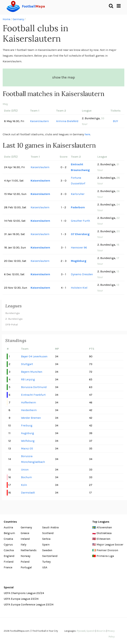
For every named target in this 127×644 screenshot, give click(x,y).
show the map (64, 77)
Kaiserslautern (39, 121)
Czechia (9, 550)
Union (25, 470)
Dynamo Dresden (82, 274)
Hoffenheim (28, 402)
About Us (101, 631)
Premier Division (107, 550)
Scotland (48, 533)
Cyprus (8, 544)
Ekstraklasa (104, 533)
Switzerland (50, 556)
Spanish (91, 631)
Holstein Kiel (79, 288)
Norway (25, 556)
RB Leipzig (28, 379)
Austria (8, 527)
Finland (9, 562)
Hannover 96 (79, 247)
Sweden (47, 550)
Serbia (46, 539)
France (8, 567)
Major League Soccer (110, 544)
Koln (24, 485)
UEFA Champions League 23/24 (24, 593)
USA (45, 567)
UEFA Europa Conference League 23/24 (29, 604)
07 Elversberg (80, 234)
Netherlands (29, 550)
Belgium (9, 533)
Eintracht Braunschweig (80, 167)
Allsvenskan (104, 527)
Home (7, 19)
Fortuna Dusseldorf (78, 181)
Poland (25, 562)
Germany (18, 19)
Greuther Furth (80, 221)
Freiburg (27, 425)
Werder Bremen (31, 418)
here (87, 134)
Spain (46, 544)
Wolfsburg (28, 441)
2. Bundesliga (14, 319)
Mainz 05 (27, 448)
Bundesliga (12, 313)
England (9, 556)
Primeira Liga (105, 556)
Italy (23, 544)
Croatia (8, 539)
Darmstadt (28, 493)
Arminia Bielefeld (67, 121)
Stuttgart (27, 364)
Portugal (26, 567)
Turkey (46, 562)
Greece (25, 533)
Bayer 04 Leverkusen (34, 356)
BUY (116, 121)
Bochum (26, 477)
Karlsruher (78, 194)
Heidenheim (29, 410)
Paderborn (78, 207)
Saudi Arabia (50, 527)
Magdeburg (79, 261)
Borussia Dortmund (34, 387)
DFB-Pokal (12, 324)
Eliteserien (103, 539)
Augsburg (28, 433)
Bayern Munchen (32, 372)
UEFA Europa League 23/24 (21, 599)
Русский (81, 631)
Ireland (25, 539)
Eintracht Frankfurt (33, 395)
